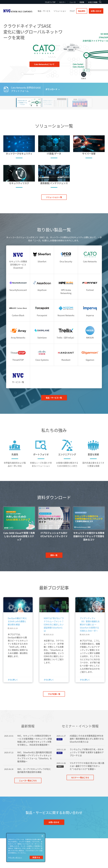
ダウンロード (51, 89)
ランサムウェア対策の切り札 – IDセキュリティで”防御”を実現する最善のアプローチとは (87, 752)
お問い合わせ (96, 11)
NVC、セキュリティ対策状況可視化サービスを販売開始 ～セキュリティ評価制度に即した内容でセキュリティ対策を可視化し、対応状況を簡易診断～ (35, 740)
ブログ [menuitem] (72, 11)
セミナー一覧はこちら (80, 777)
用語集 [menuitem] (82, 2)
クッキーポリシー (16, 857)
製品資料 (82, 11)
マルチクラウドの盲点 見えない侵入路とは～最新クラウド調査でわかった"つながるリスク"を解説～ (87, 766)
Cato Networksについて (44, 64)
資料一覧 (54, 555)
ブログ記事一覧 (54, 694)
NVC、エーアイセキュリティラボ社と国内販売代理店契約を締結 (34, 771)
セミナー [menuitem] (62, 2)
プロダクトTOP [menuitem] (50, 2)
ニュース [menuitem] (73, 2)
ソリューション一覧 (54, 197)
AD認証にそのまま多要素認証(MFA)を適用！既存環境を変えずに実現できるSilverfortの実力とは (87, 739)
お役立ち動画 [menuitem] (93, 2)
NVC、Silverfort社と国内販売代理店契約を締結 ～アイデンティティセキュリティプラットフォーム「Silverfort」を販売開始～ (35, 757)
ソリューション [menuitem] (60, 11)
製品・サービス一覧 (54, 398)
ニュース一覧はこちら (28, 780)
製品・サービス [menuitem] (44, 11)
